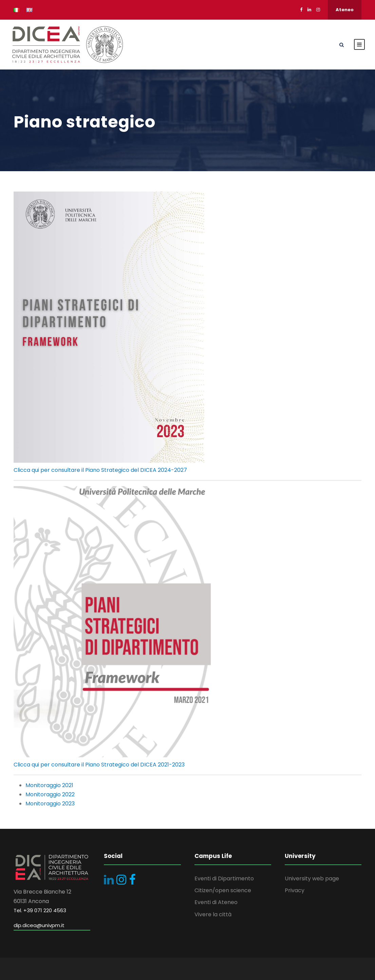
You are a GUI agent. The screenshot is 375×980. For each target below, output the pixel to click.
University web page (312, 878)
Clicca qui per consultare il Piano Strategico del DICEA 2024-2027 (100, 470)
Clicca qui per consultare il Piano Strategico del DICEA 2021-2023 (99, 765)
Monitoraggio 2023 (50, 804)
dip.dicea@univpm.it (39, 925)
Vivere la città (213, 914)
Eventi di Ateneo (216, 902)
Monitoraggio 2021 (49, 785)
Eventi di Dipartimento (224, 878)
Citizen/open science (223, 890)
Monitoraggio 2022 (50, 794)
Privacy (295, 890)
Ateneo (345, 10)
